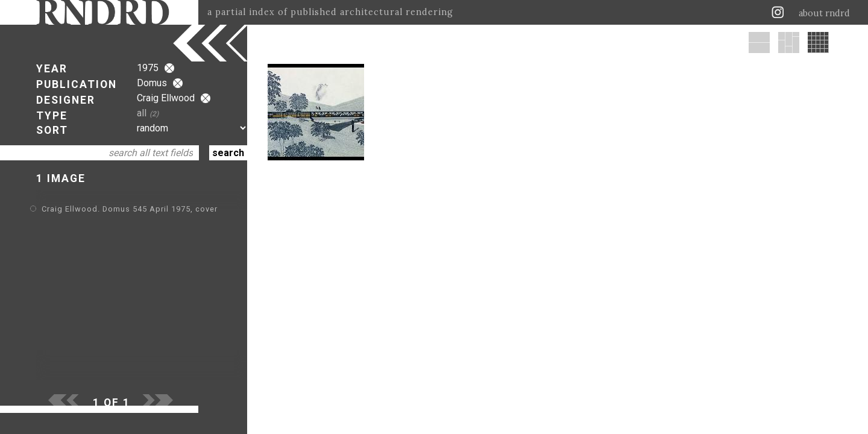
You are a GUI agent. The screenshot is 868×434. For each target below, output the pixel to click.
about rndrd (824, 13)
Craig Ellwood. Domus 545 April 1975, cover (130, 209)
